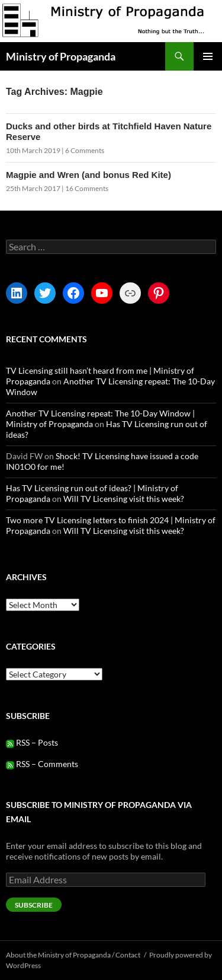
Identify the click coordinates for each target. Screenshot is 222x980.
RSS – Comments (42, 764)
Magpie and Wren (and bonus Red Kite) (89, 175)
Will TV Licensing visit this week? (124, 499)
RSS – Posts (32, 742)
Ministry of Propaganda (61, 56)
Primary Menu (208, 56)
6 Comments (85, 150)
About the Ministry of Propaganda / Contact (73, 955)
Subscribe (34, 905)
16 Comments (87, 188)
